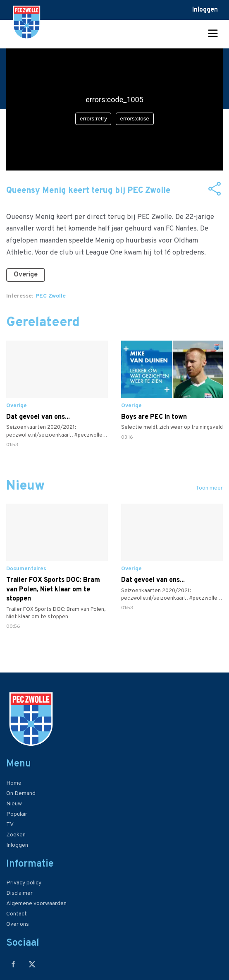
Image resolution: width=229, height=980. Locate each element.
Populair (17, 814)
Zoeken (16, 835)
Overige (26, 275)
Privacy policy (24, 883)
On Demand (21, 794)
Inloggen (205, 10)
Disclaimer (19, 893)
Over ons (18, 924)
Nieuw (14, 804)
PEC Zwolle (51, 296)
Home (14, 783)
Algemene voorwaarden (36, 904)
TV (10, 825)
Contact (17, 914)
